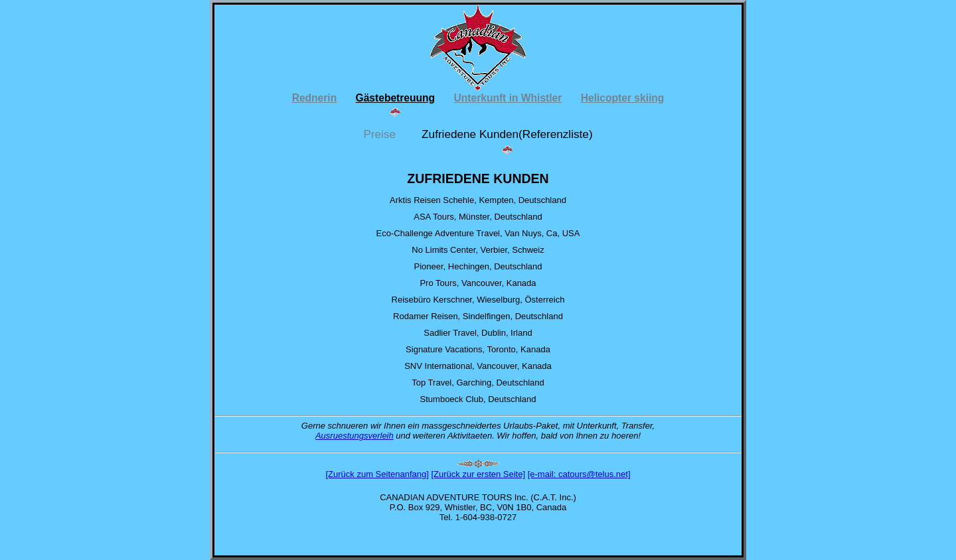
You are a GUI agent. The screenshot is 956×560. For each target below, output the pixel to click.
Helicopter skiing (623, 98)
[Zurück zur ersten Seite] (478, 474)
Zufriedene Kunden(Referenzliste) (507, 135)
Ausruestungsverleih (355, 436)
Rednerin (315, 98)
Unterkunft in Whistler (508, 98)
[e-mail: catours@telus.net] (579, 474)
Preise (381, 135)
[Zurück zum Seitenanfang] (377, 474)
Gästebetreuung (396, 98)
